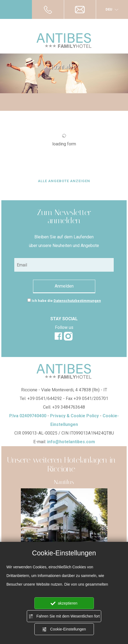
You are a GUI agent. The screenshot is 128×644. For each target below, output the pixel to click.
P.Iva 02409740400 (28, 416)
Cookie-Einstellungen (64, 629)
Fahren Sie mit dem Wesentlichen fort (64, 616)
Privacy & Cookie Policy (74, 416)
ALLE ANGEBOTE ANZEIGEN (64, 181)
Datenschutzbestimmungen (77, 301)
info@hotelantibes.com (71, 442)
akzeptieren (64, 603)
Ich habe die (66, 301)
